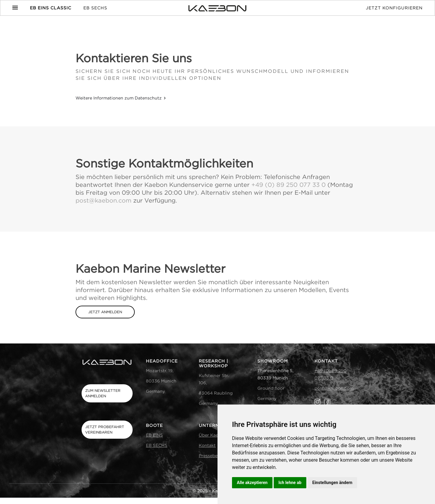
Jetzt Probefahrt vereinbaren (105, 429)
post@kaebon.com (103, 200)
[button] (18, 8)
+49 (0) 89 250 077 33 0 (288, 185)
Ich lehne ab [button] (290, 483)
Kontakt (207, 445)
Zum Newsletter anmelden (103, 393)
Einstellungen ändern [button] (332, 483)
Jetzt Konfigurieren (394, 8)
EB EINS (154, 435)
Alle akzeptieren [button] (252, 483)
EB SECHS (95, 8)
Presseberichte (214, 455)
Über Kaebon (213, 435)
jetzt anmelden (105, 312)
